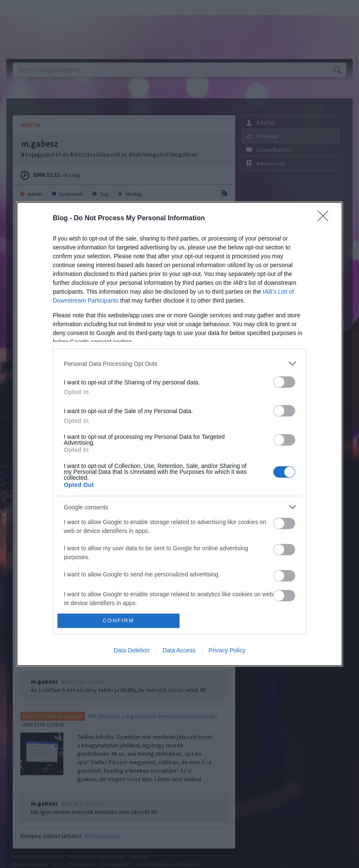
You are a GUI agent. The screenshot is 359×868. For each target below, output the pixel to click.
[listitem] (179, 364)
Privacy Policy (227, 650)
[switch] (284, 382)
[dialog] (179, 434)
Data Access (179, 650)
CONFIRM (118, 621)
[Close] (326, 219)
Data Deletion (132, 650)
